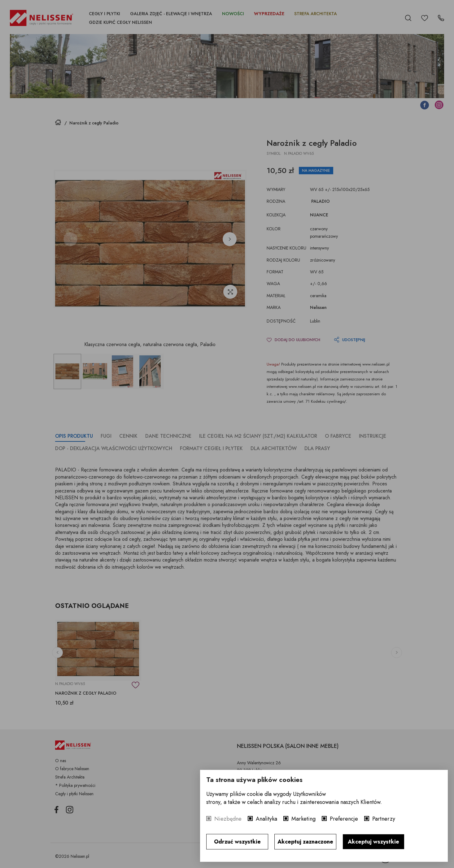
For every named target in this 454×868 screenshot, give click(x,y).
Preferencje (344, 819)
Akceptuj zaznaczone (305, 842)
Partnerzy (384, 819)
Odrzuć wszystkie (237, 842)
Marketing (303, 819)
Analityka (266, 819)
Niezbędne (228, 819)
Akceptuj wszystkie (373, 842)
